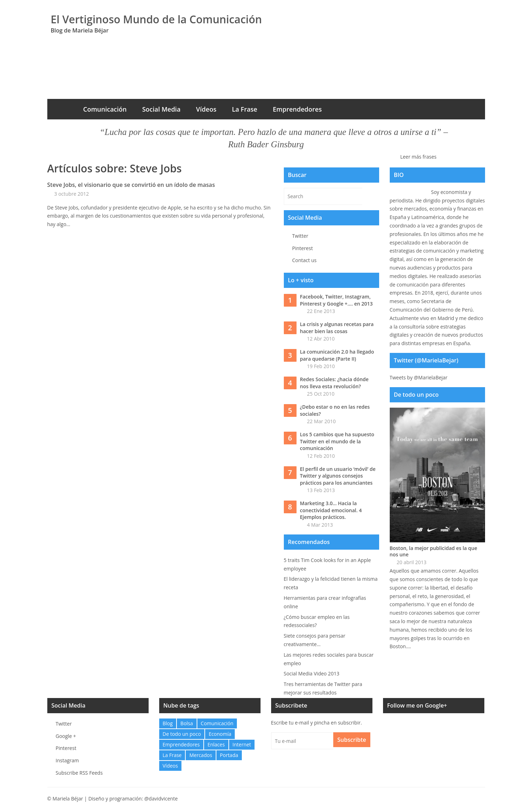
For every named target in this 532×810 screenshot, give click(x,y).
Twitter (300, 236)
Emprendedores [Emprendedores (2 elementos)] (181, 744)
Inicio (61, 109)
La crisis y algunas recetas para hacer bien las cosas (337, 328)
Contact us (304, 260)
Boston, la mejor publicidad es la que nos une (434, 551)
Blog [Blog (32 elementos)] (168, 723)
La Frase (245, 109)
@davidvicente (161, 799)
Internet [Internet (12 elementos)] (242, 744)
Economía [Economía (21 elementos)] (220, 734)
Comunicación (105, 109)
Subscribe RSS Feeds (79, 773)
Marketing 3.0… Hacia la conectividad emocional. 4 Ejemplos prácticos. (331, 510)
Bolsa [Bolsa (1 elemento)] (187, 723)
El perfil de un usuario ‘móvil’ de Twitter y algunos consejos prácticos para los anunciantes (338, 476)
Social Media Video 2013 (312, 673)
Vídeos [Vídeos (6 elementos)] (170, 766)
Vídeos (206, 109)
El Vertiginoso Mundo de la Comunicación (156, 19)
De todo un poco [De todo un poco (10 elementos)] (182, 734)
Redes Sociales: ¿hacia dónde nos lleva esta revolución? (334, 383)
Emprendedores (297, 109)
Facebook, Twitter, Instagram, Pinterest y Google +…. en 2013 (336, 300)
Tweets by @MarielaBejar (419, 377)
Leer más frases (419, 157)
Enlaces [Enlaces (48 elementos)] (216, 744)
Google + (66, 736)
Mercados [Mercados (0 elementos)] (201, 755)
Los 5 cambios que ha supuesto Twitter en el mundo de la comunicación (337, 441)
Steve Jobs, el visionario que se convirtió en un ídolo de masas (131, 185)
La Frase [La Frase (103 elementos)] (172, 755)
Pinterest (303, 248)
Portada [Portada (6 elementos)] (229, 755)
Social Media (162, 109)
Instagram (67, 760)
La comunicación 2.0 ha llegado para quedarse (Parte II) (337, 355)
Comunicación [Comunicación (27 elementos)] (217, 723)
